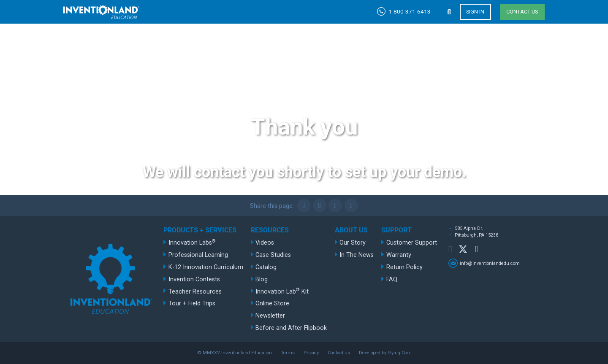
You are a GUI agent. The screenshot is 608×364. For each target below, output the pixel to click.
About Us (459, 50)
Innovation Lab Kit (282, 291)
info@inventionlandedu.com (490, 263)
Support (520, 50)
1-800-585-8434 (360, 67)
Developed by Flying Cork (385, 353)
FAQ (392, 279)
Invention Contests (194, 279)
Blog (262, 279)
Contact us (522, 12)
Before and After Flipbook (291, 328)
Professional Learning (198, 255)
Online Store (272, 303)
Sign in (475, 12)
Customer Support (412, 243)
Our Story (353, 243)
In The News (357, 255)
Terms (288, 353)
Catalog (266, 267)
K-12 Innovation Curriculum (206, 267)
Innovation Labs (192, 242)
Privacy (311, 353)
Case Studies (273, 255)
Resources (393, 50)
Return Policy (404, 267)
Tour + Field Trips (192, 303)
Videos (265, 243)
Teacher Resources (195, 292)
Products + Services (305, 50)
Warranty (399, 255)
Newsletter (270, 316)
